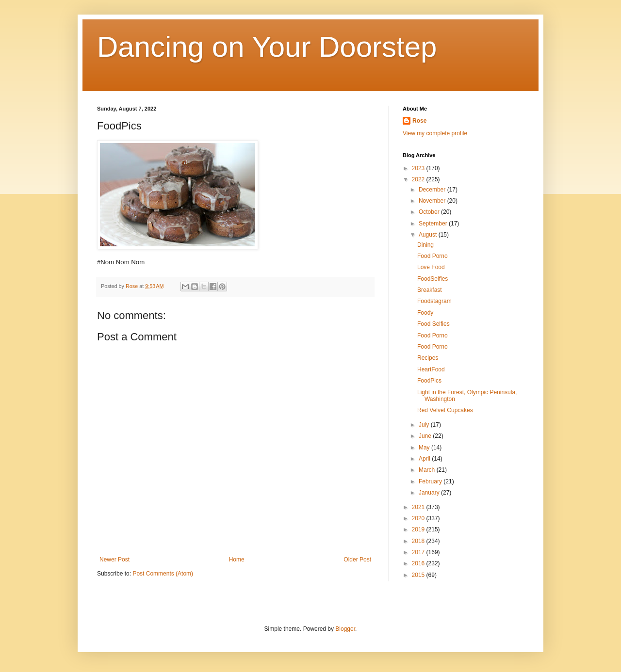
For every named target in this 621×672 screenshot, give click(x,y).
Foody (425, 313)
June (426, 436)
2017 (419, 552)
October (430, 212)
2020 (419, 518)
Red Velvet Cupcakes (445, 410)
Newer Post (114, 560)
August (429, 235)
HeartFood (431, 369)
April (425, 459)
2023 (419, 168)
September (434, 224)
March (428, 470)
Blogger (345, 629)
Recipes (428, 358)
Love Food (431, 267)
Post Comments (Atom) (163, 574)
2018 (419, 541)
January (430, 493)
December (433, 190)
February (431, 481)
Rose (419, 121)
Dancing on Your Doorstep (267, 47)
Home (237, 560)
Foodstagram (434, 301)
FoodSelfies (433, 279)
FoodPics (429, 381)
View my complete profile (435, 133)
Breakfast (430, 290)
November (433, 201)
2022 (419, 179)
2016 (419, 563)
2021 (419, 507)
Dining (425, 245)
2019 (419, 529)
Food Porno (433, 256)
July (425, 425)
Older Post (357, 560)
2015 (419, 575)
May (425, 448)
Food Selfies (433, 324)
